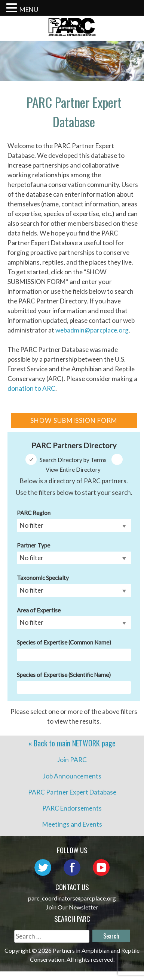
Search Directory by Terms (73, 460)
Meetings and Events (72, 824)
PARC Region (34, 513)
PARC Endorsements (72, 808)
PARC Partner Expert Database (72, 792)
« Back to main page (72, 743)
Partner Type (33, 545)
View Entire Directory (73, 469)
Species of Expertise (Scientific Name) (64, 675)
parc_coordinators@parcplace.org (72, 898)
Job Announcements (72, 776)
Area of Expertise (39, 610)
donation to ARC (31, 388)
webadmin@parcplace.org (92, 330)
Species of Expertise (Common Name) (64, 642)
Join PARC (72, 760)
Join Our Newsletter (72, 907)
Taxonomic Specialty (43, 578)
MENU (29, 10)
